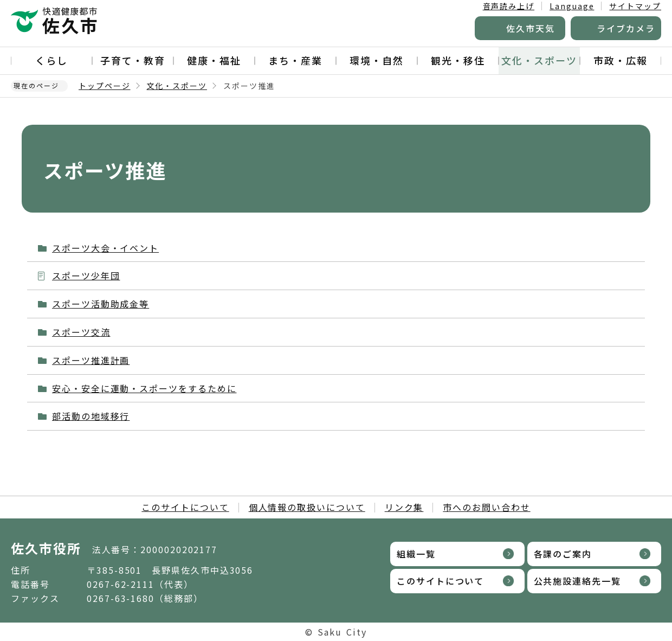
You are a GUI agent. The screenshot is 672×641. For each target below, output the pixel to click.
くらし (51, 60)
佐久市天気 (531, 28)
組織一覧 (416, 554)
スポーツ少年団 (86, 275)
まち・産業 (295, 60)
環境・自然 (377, 60)
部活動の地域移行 (91, 416)
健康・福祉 (214, 60)
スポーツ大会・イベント (105, 248)
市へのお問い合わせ (486, 507)
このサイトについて (185, 507)
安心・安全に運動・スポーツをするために (144, 388)
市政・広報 (621, 60)
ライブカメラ (626, 28)
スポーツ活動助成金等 (101, 304)
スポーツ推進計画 (91, 360)
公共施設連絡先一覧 (577, 581)
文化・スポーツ (539, 60)
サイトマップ (635, 6)
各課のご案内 (563, 554)
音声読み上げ (509, 6)
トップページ (105, 86)
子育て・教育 (133, 60)
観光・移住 (458, 60)
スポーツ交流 (81, 332)
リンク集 (404, 507)
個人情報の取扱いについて (307, 507)
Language (572, 6)
